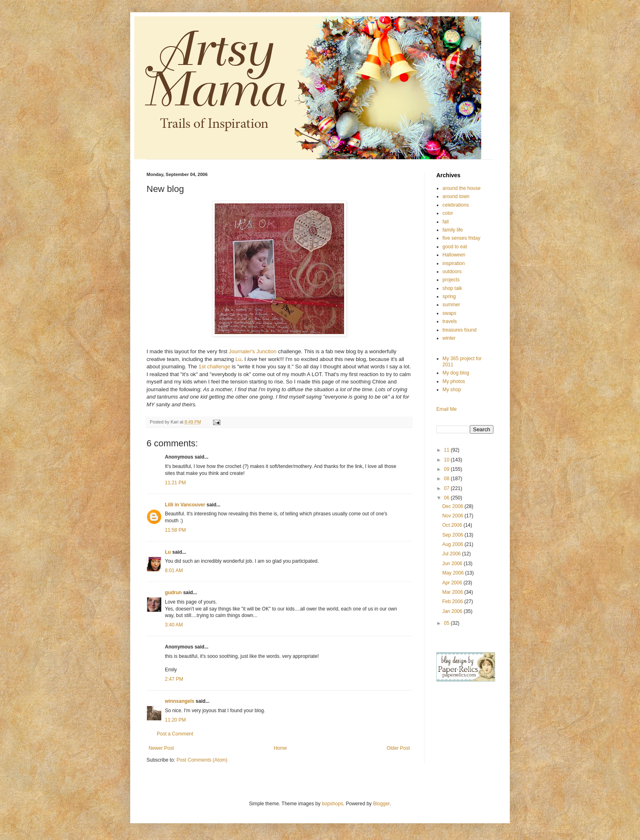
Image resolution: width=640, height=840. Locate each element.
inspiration (454, 263)
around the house (461, 188)
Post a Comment (175, 734)
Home (280, 748)
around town (456, 196)
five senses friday (461, 238)
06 (448, 498)
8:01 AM (174, 570)
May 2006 (453, 573)
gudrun (173, 593)
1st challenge (215, 367)
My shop (452, 390)
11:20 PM (175, 720)
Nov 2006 (453, 516)
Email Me (447, 409)
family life (453, 230)
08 (448, 479)
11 (448, 450)
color (448, 213)
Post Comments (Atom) (202, 760)
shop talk (452, 288)
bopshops (333, 804)
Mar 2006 (453, 592)
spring (449, 296)
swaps (449, 313)
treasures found (459, 330)
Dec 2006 (453, 506)
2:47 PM (174, 679)
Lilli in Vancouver (185, 505)
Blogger (381, 804)
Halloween (454, 255)
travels (450, 321)
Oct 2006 (453, 525)
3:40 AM (174, 625)
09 (448, 469)
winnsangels (180, 701)
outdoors (452, 272)
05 (448, 623)
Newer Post (161, 748)
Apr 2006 (453, 583)
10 (448, 460)
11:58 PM (175, 530)
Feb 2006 (453, 602)
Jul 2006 (452, 554)
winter (449, 338)
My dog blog (456, 373)
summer (451, 305)
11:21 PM (175, 483)
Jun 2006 (453, 564)
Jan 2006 (453, 611)
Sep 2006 (453, 535)
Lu (239, 359)
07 (448, 488)
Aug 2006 (453, 544)
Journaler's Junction (254, 351)
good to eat (455, 247)
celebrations (456, 205)
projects (451, 280)
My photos (454, 381)
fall (446, 222)
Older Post (398, 748)
